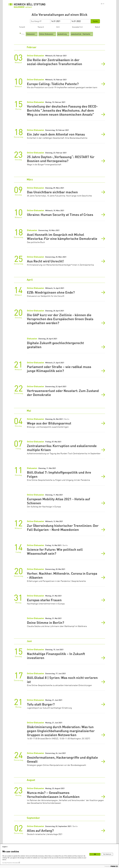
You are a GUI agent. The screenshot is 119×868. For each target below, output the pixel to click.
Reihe (97, 27)
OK (95, 854)
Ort (57, 27)
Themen (40, 27)
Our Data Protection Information (10, 863)
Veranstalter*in (77, 27)
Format (22, 27)
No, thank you (107, 854)
